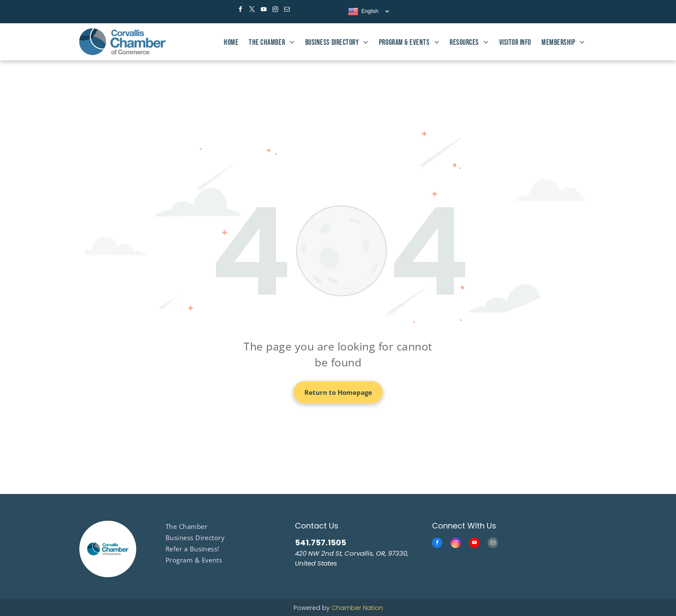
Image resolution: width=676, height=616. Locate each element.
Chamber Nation (357, 608)
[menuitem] (231, 42)
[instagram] (275, 11)
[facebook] (240, 11)
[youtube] (263, 11)
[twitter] (252, 11)
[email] (287, 11)
